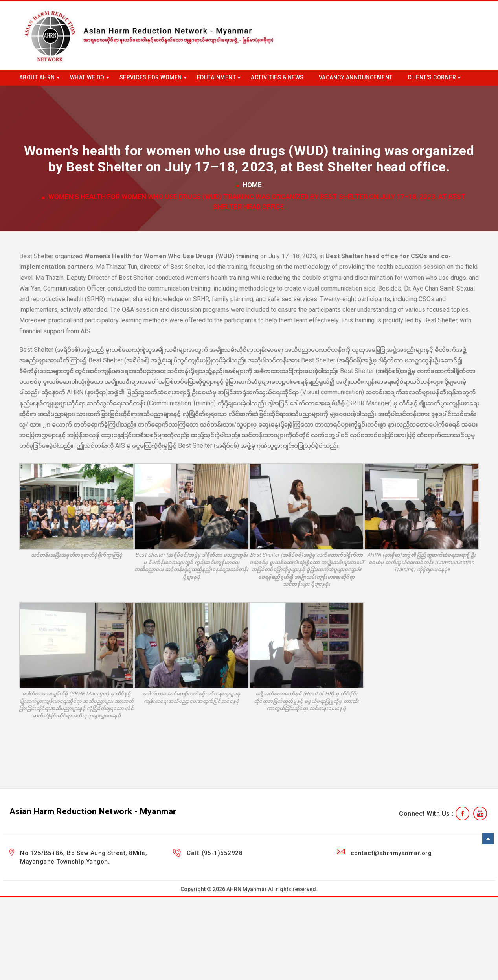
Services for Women (151, 77)
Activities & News (277, 77)
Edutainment (217, 77)
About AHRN (37, 77)
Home (252, 185)
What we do (87, 77)
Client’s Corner (432, 77)
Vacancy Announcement (356, 77)
